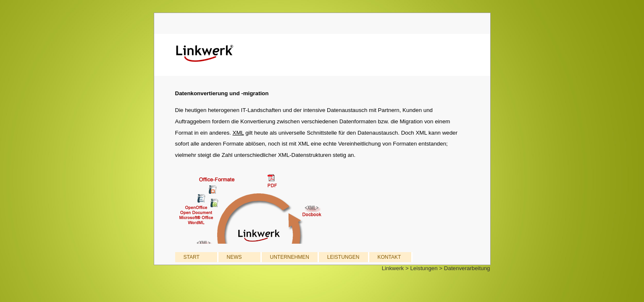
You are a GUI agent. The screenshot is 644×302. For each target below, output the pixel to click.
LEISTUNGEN (343, 257)
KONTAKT (389, 257)
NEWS (234, 257)
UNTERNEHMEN (290, 257)
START (192, 257)
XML (238, 133)
